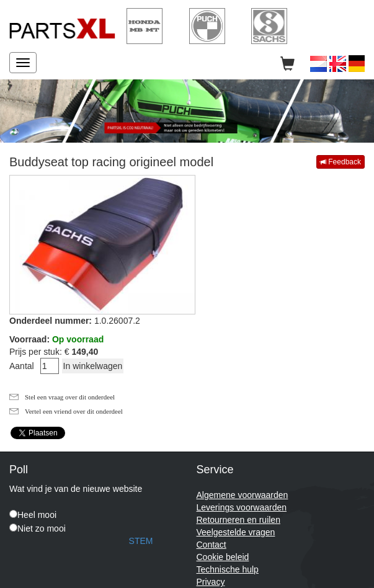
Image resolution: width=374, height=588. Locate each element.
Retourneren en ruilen (238, 520)
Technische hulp (228, 569)
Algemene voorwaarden (243, 495)
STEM (141, 541)
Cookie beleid (223, 557)
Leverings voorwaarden (242, 507)
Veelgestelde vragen (236, 532)
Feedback (341, 162)
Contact (211, 545)
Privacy (211, 582)
